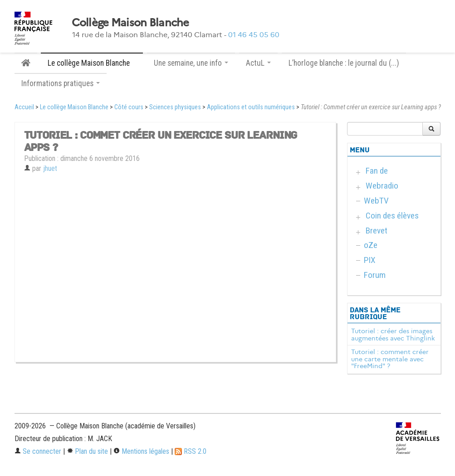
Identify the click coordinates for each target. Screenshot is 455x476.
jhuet (50, 168)
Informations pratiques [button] (61, 83)
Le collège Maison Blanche (74, 107)
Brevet (377, 231)
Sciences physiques (175, 107)
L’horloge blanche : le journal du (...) (344, 63)
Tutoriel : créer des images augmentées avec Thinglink (393, 335)
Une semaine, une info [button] (191, 63)
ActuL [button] (258, 63)
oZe (371, 245)
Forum (375, 275)
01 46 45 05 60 (254, 35)
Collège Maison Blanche (130, 23)
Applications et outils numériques (251, 107)
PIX (370, 260)
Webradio (382, 186)
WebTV (376, 201)
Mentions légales (141, 451)
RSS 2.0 (191, 451)
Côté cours (129, 107)
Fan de (377, 171)
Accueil (24, 107)
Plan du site (87, 451)
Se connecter (38, 451)
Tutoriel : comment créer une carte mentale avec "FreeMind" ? (390, 359)
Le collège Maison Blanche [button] (92, 63)
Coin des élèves (392, 216)
